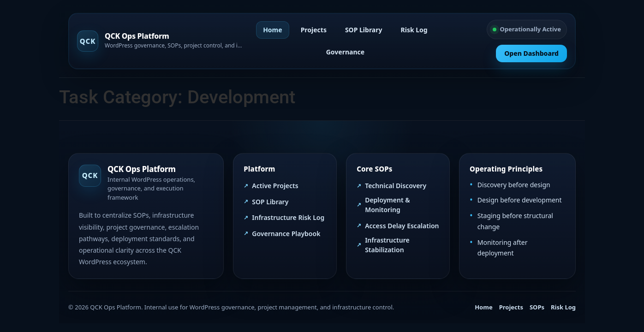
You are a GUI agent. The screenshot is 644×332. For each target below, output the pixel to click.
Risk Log (414, 30)
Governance (345, 52)
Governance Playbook (286, 234)
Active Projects (275, 186)
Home (272, 30)
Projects (314, 30)
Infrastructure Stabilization (387, 245)
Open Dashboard (531, 53)
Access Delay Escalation (402, 226)
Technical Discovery (396, 186)
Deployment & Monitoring (387, 205)
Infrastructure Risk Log (288, 217)
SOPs (537, 307)
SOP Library (364, 30)
